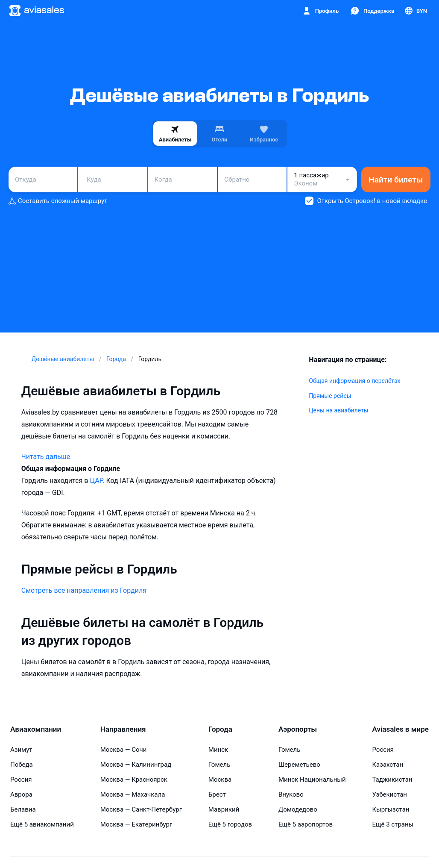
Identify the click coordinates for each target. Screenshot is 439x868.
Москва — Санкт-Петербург (141, 809)
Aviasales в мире (400, 729)
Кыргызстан (391, 809)
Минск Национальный (312, 780)
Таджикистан (392, 780)
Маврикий (224, 809)
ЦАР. (98, 481)
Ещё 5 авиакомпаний (42, 824)
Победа (22, 765)
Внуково (291, 794)
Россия (21, 780)
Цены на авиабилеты (338, 410)
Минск (218, 750)
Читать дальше (46, 457)
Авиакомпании (36, 729)
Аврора (21, 794)
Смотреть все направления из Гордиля (84, 590)
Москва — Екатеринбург (136, 824)
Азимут (21, 750)
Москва (220, 780)
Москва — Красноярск (134, 780)
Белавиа (23, 809)
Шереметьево (299, 765)
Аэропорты (298, 729)
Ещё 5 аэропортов (306, 824)
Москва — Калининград (136, 765)
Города (220, 729)
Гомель (219, 765)
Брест (217, 794)
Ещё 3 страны (393, 824)
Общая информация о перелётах (354, 381)
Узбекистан (389, 794)
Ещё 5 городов (230, 824)
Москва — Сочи (124, 750)
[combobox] (43, 179)
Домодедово (298, 809)
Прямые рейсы (330, 396)
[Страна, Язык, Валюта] (415, 11)
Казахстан (388, 765)
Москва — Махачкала (133, 794)
